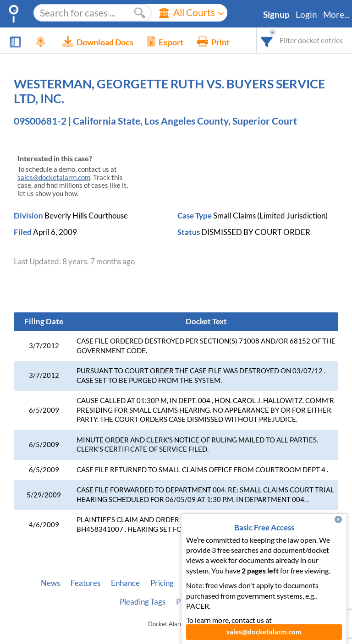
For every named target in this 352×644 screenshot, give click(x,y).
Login (306, 15)
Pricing (162, 583)
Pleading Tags (143, 602)
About (195, 583)
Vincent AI (294, 583)
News (50, 583)
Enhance (125, 583)
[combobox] (267, 40)
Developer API (241, 583)
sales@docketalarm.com (54, 177)
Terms (223, 602)
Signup (276, 15)
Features (85, 583)
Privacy (189, 602)
